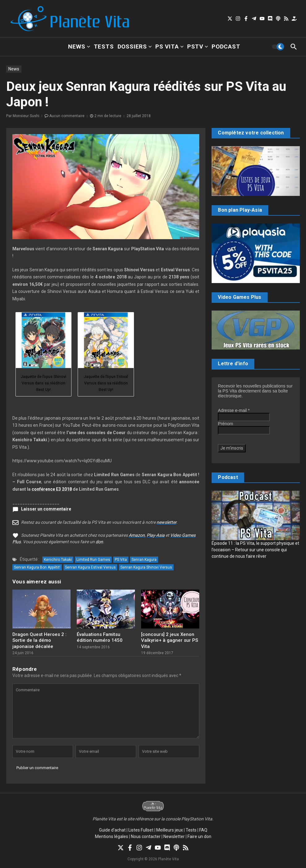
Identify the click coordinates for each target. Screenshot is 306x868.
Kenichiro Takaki (58, 560)
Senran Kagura (144, 560)
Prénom (225, 424)
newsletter (166, 522)
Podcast (226, 47)
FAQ (203, 830)
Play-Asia (156, 535)
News (79, 47)
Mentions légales (112, 836)
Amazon (137, 535)
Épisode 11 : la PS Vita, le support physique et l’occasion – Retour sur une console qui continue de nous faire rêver (255, 550)
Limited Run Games (93, 560)
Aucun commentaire (67, 116)
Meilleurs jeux (170, 830)
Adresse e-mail (234, 410)
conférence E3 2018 (52, 489)
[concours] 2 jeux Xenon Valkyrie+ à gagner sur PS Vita (170, 640)
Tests (104, 47)
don (99, 542)
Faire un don (199, 836)
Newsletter (174, 836)
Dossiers (135, 47)
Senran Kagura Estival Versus (90, 567)
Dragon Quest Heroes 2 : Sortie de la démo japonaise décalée (39, 640)
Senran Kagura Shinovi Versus (146, 567)
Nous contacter (146, 836)
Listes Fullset (141, 830)
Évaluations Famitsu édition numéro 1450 (100, 637)
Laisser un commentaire (46, 509)
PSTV (198, 47)
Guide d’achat (112, 830)
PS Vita (169, 47)
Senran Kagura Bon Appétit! (37, 567)
